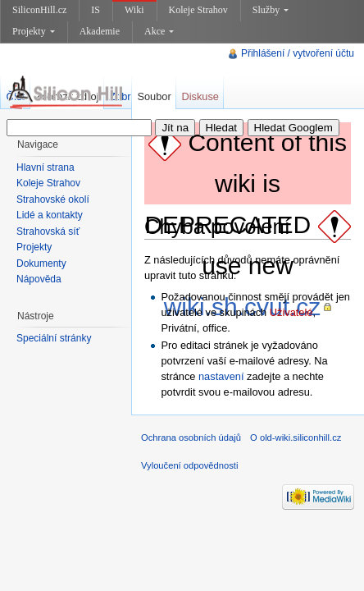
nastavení (221, 376)
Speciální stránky (54, 338)
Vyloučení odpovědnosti (189, 465)
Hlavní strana (45, 167)
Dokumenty (41, 263)
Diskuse (200, 96)
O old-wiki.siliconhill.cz (296, 438)
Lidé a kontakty (50, 215)
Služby (271, 10)
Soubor (154, 96)
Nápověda (39, 279)
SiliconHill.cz (39, 10)
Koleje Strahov (198, 10)
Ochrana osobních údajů (191, 438)
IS (96, 10)
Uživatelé (291, 312)
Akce (159, 31)
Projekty (34, 31)
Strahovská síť (48, 231)
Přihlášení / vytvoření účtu (298, 53)
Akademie (100, 31)
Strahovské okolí (53, 199)
